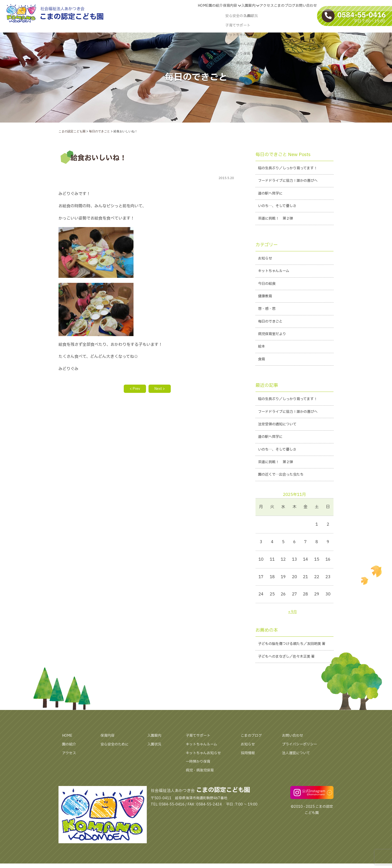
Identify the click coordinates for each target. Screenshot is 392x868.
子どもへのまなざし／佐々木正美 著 (290, 683)
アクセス (70, 780)
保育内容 (108, 763)
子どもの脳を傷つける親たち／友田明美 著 (294, 666)
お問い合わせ (294, 763)
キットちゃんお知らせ (206, 780)
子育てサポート (200, 763)
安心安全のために (116, 771)
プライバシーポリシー (302, 771)
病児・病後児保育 (202, 797)
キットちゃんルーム (204, 771)
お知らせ (249, 771)
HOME (68, 763)
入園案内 (155, 763)
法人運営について (298, 780)
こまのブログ (253, 763)
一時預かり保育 (200, 789)
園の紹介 (70, 771)
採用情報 (249, 780)
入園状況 (155, 771)
